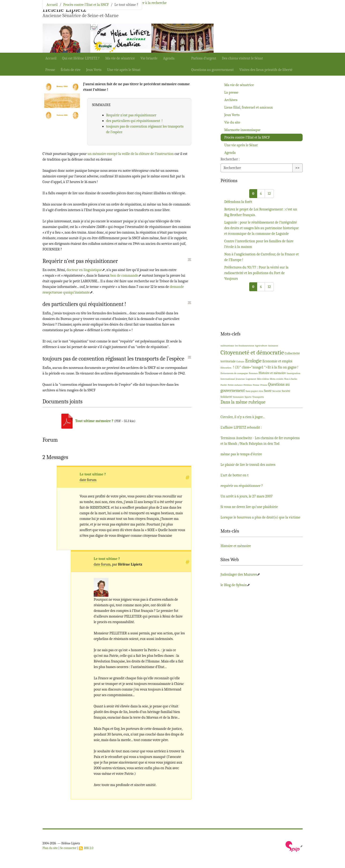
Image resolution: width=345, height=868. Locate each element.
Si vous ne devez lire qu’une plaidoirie (249, 507)
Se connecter (68, 848)
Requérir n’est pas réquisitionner (131, 115)
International (228, 379)
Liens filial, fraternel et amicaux (249, 107)
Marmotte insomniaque (243, 130)
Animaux (273, 346)
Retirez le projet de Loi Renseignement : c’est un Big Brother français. (261, 212)
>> (297, 168)
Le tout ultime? (93, 474)
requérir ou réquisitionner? (242, 486)
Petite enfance (235, 385)
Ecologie (253, 361)
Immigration (293, 373)
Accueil (51, 58)
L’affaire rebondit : (241, 427)
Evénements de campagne (234, 373)
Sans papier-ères (254, 391)
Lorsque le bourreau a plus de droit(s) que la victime (261, 517)
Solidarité (226, 397)
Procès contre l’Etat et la (247, 137)
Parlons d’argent (204, 58)
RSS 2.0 (86, 848)
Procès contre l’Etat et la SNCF (86, 5)
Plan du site (50, 848)
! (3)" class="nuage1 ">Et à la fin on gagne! (265, 367)
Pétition (248, 385)
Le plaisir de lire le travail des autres (248, 465)
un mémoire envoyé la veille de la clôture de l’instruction (130, 154)
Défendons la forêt (238, 202)
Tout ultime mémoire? (94, 421)
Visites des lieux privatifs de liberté (266, 70)
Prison (264, 385)
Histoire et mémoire (272, 373)
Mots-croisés (277, 379)
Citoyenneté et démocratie (252, 352)
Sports (248, 397)
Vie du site (232, 122)
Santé (268, 391)
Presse (50, 70)
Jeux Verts (94, 70)
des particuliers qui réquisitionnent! (134, 121)
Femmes (253, 373)
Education (226, 368)
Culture (240, 362)
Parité (224, 385)
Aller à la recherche (152, 3)
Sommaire (238, 397)
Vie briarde (149, 58)
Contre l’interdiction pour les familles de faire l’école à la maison (259, 244)
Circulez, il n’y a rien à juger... (243, 417)
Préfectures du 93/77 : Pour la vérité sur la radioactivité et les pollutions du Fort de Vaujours (256, 273)
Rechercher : (230, 159)
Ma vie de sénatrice (120, 58)
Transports (258, 397)
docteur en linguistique (84, 270)
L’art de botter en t (235, 475)
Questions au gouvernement (212, 70)
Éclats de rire (71, 70)
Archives (231, 100)
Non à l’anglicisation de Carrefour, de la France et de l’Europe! (262, 257)
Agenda (169, 58)
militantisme (228, 346)
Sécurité (277, 391)
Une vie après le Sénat (124, 70)
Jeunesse (240, 379)
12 (269, 194)
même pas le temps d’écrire (241, 454)
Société (286, 391)
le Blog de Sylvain (234, 585)
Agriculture (261, 346)
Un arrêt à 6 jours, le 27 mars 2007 (247, 496)
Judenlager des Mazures (239, 574)
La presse (231, 92)
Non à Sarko (291, 379)
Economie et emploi (277, 361)
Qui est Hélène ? (81, 58)
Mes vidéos (263, 379)
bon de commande (124, 276)
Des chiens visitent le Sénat (242, 58)
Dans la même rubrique (243, 402)
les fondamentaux (245, 346)
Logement (251, 379)
